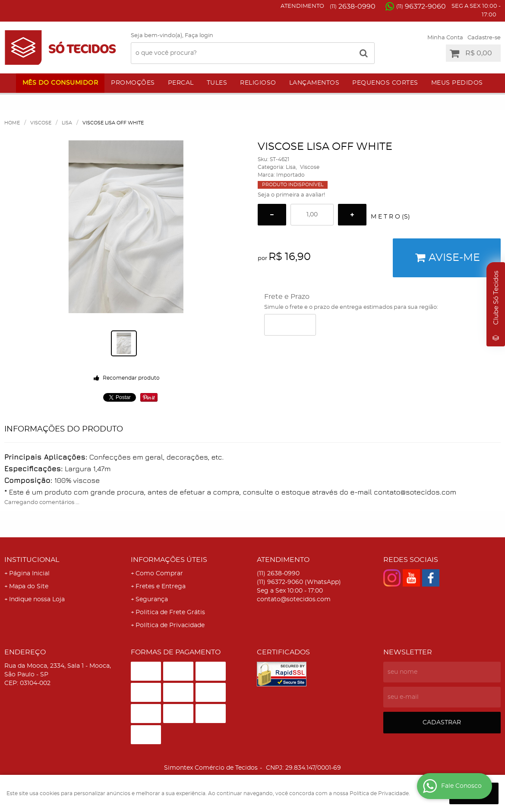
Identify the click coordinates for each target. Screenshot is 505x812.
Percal (181, 83)
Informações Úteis (169, 560)
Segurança (152, 599)
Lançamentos (314, 83)
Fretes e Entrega (161, 587)
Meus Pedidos (457, 83)
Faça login (199, 36)
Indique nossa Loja (37, 599)
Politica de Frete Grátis (170, 612)
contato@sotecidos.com (294, 599)
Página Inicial (29, 574)
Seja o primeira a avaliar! (291, 195)
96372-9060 (421, 6)
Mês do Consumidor (60, 83)
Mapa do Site (29, 587)
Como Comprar (159, 574)
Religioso (258, 83)
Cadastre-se (484, 38)
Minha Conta (445, 38)
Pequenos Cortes (385, 83)
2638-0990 (353, 6)
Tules (217, 83)
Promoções (133, 83)
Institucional (32, 560)
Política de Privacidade (170, 625)
